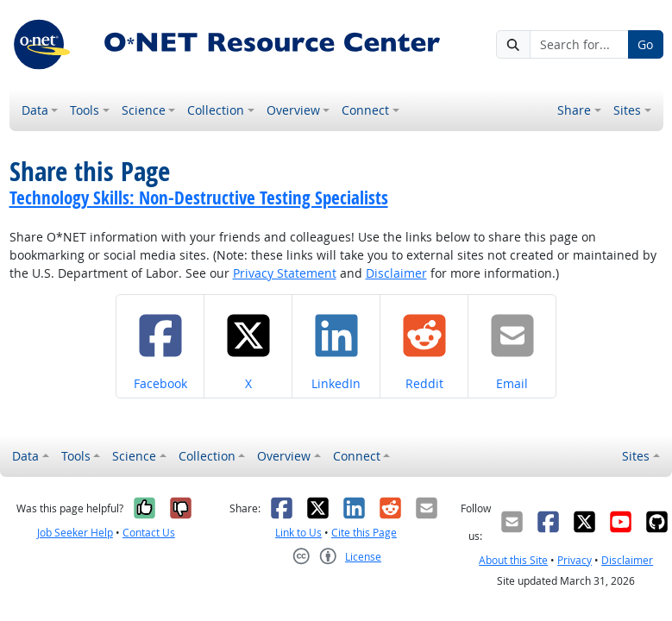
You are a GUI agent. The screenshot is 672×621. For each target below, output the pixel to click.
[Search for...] (579, 45)
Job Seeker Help (75, 533)
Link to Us (298, 533)
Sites (627, 110)
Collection (216, 110)
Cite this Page (364, 533)
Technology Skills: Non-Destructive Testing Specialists (199, 198)
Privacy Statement (285, 273)
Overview (293, 110)
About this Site (513, 560)
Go (645, 44)
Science (144, 110)
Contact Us (149, 533)
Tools (85, 110)
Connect (365, 110)
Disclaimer (396, 273)
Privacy (575, 560)
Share (574, 110)
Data (35, 110)
